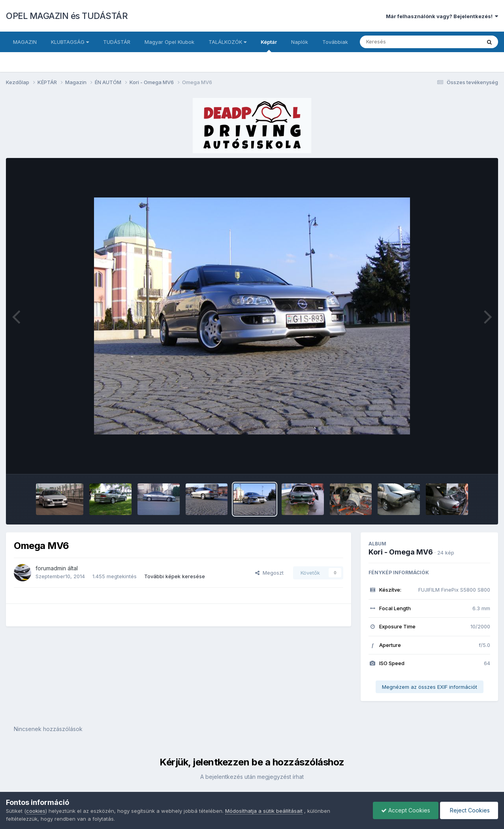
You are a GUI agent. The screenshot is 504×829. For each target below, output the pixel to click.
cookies (36, 811)
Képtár (269, 45)
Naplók (300, 42)
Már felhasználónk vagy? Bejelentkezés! (442, 16)
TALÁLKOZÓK (228, 42)
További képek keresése (175, 576)
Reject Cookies (469, 810)
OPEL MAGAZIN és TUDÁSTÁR (67, 16)
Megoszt (269, 573)
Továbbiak (335, 42)
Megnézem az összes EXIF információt (430, 687)
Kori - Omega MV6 (401, 552)
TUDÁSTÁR (117, 42)
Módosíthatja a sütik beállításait (264, 811)
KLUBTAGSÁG (70, 42)
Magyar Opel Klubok (169, 42)
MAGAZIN (25, 42)
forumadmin (51, 568)
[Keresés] (399, 42)
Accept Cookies (406, 810)
